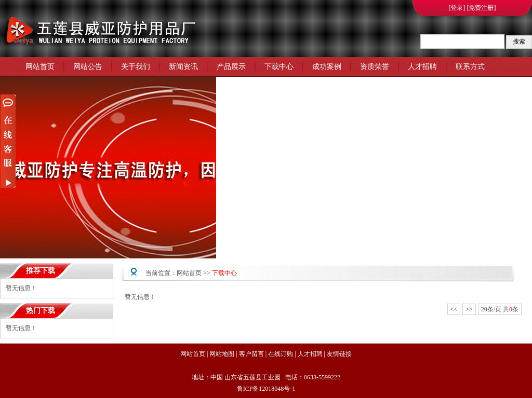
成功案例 (327, 67)
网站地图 (222, 354)
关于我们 (136, 67)
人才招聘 (422, 67)
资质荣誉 (375, 67)
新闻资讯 (183, 67)
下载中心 (279, 67)
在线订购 (281, 354)
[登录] (457, 8)
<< (454, 309)
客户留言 (251, 354)
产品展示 (231, 67)
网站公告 (88, 67)
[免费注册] (482, 8)
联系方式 (470, 67)
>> (469, 309)
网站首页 (40, 67)
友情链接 (339, 354)
